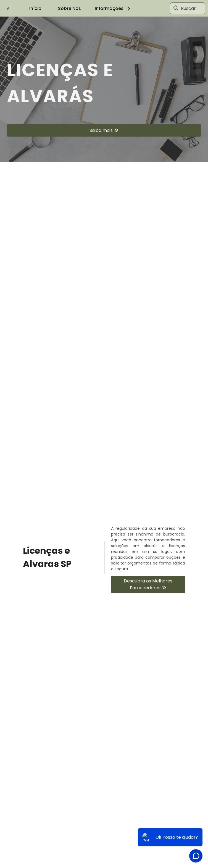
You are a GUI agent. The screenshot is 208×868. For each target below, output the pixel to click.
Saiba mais (101, 130)
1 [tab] (104, 155)
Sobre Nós (69, 8)
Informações (113, 8)
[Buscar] (176, 8)
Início (35, 8)
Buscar (188, 8)
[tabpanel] (104, 89)
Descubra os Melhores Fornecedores (148, 584)
